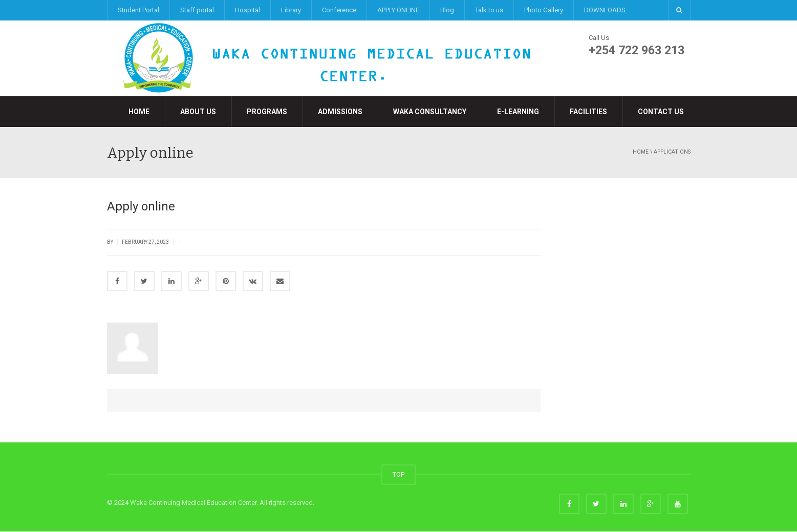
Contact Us (661, 112)
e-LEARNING (518, 112)
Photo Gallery (544, 10)
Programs (267, 112)
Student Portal (138, 10)
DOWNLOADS (605, 10)
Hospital (247, 10)
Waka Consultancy (430, 112)
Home (139, 112)
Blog (447, 10)
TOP (398, 475)
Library (291, 10)
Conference (339, 10)
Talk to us (489, 10)
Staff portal (197, 10)
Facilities (588, 112)
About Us (198, 112)
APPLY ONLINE (398, 10)
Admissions (340, 112)
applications (672, 152)
